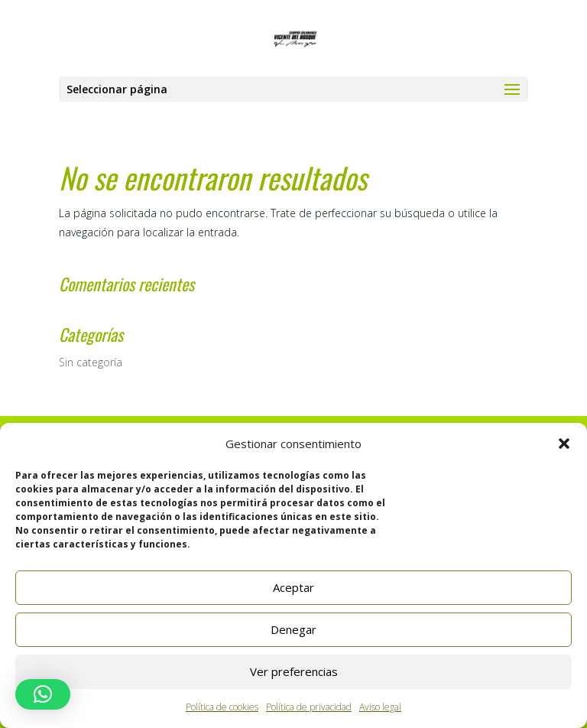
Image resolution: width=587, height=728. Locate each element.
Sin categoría (91, 362)
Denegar (293, 629)
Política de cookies (222, 707)
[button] (564, 444)
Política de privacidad (309, 707)
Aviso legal (380, 707)
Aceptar (293, 587)
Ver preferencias (294, 671)
